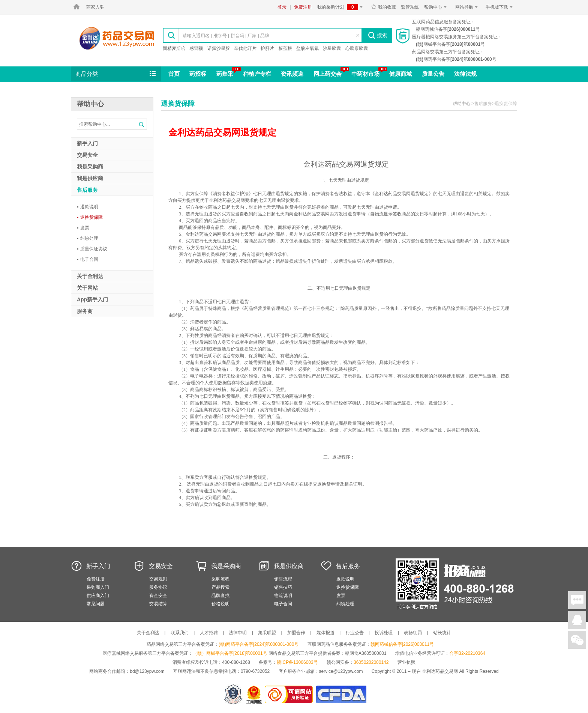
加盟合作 (296, 633)
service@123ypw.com (341, 671)
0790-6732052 (256, 671)
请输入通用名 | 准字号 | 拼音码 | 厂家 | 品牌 (226, 36)
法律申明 (238, 633)
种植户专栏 (257, 74)
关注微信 (577, 640)
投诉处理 (384, 633)
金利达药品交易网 (117, 38)
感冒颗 (196, 48)
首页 (174, 74)
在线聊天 (577, 600)
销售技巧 (283, 587)
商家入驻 (95, 7)
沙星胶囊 (332, 48)
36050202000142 (371, 662)
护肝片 (267, 48)
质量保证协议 (92, 249)
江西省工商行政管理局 (254, 694)
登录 (282, 7)
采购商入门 (98, 587)
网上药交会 (328, 74)
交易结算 (158, 604)
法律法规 (465, 74)
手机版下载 (500, 7)
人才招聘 (209, 633)
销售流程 (283, 579)
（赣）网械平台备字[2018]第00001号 (230, 653)
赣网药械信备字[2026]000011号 (402, 644)
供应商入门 (98, 596)
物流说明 (283, 596)
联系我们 (180, 633)
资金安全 (158, 596)
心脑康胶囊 (357, 48)
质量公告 (433, 74)
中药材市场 (365, 74)
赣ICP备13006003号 (297, 662)
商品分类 (116, 74)
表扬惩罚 (413, 633)
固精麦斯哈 (174, 48)
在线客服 (577, 620)
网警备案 (233, 694)
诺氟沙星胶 (219, 48)
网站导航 (468, 7)
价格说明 (220, 604)
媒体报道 (325, 633)
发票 (83, 228)
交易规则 (158, 579)
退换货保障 (90, 217)
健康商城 (400, 74)
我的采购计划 (341, 7)
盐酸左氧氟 (307, 48)
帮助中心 (437, 7)
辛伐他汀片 (245, 48)
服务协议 (158, 587)
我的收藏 (383, 7)
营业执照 (406, 662)
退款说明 (88, 207)
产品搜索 (220, 587)
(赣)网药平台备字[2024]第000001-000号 (259, 644)
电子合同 (88, 259)
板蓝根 (285, 48)
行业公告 (355, 633)
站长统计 (442, 633)
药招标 (198, 74)
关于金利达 (148, 633)
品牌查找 (220, 596)
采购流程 (220, 579)
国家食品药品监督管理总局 (341, 694)
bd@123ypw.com (147, 671)
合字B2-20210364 (467, 653)
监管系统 (410, 7)
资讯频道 (292, 74)
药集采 (225, 74)
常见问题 (96, 604)
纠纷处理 (88, 238)
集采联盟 (267, 633)
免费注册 (303, 7)
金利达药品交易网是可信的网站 (290, 694)
